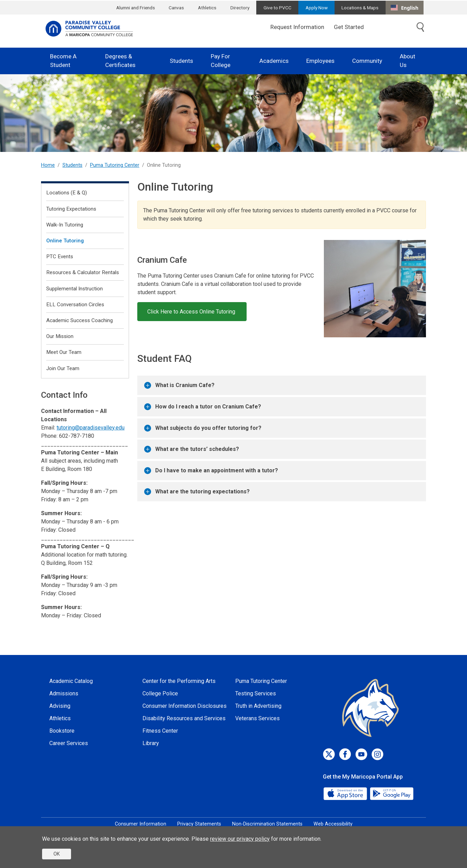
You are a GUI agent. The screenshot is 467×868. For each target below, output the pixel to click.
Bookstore (62, 731)
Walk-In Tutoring (65, 225)
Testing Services (256, 693)
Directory (240, 8)
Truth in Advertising (258, 706)
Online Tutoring (65, 241)
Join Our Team (63, 368)
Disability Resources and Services (184, 718)
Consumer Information (141, 824)
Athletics (207, 8)
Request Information (297, 27)
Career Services (69, 743)
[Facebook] (345, 754)
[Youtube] (361, 754)
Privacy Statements (199, 824)
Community (367, 61)
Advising (60, 706)
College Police (160, 693)
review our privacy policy (240, 839)
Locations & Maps (360, 8)
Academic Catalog (71, 681)
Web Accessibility (333, 824)
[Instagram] (377, 754)
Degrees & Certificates (120, 61)
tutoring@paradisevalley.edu (91, 428)
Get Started (349, 27)
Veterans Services (257, 718)
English (405, 8)
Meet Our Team (64, 352)
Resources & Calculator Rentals (83, 272)
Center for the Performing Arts (179, 681)
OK (57, 854)
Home (48, 165)
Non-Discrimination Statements (267, 824)
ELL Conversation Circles (75, 305)
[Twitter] (329, 754)
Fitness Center (160, 731)
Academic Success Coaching (80, 320)
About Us (408, 61)
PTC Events (60, 257)
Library (151, 743)
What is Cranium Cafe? (179, 385)
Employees (320, 61)
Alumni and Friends (136, 8)
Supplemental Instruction (74, 289)
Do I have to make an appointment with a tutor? (211, 471)
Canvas (176, 8)
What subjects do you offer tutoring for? (203, 428)
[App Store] (346, 793)
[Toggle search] (420, 27)
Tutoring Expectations (71, 209)
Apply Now (317, 8)
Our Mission (60, 336)
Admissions (64, 693)
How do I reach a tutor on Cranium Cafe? (203, 407)
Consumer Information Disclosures (185, 706)
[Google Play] (391, 793)
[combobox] (405, 8)
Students (181, 61)
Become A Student (63, 61)
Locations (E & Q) (67, 193)
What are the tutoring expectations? (197, 492)
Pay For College (221, 61)
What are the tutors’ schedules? (192, 449)
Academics (274, 61)
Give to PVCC (277, 8)
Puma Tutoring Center (115, 165)
